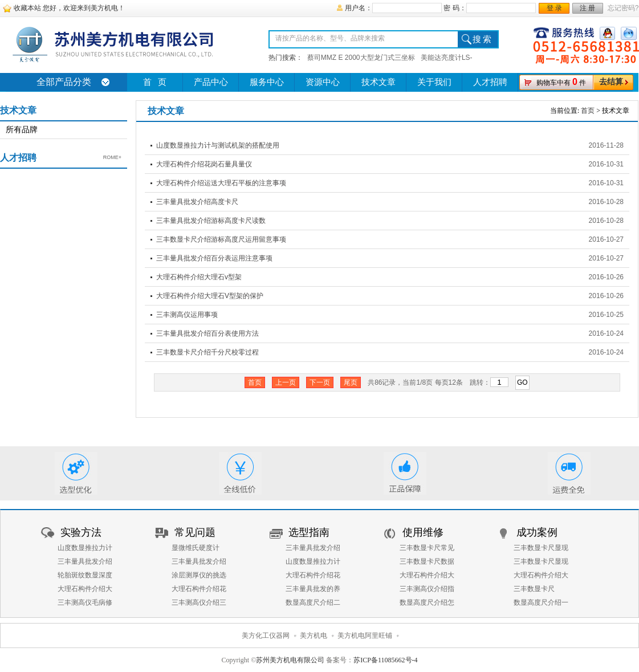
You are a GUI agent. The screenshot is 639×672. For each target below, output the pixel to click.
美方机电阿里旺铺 (365, 636)
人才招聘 (490, 82)
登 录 (554, 8)
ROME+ (112, 157)
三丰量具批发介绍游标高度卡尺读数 (211, 221)
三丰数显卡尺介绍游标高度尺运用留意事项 (221, 239)
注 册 (587, 8)
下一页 (320, 382)
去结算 (611, 82)
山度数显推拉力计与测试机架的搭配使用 (218, 145)
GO (522, 382)
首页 (588, 111)
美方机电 (314, 636)
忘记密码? (623, 8)
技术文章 (378, 82)
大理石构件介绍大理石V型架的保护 (210, 296)
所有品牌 (22, 130)
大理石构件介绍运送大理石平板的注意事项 (221, 183)
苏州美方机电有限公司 (290, 660)
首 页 (155, 82)
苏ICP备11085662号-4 (385, 660)
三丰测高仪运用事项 (187, 315)
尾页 (351, 382)
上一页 (286, 382)
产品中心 (211, 82)
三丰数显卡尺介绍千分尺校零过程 (207, 352)
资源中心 (323, 82)
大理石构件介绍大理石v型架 (199, 277)
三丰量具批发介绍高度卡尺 (197, 202)
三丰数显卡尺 (534, 589)
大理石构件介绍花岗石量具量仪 (204, 164)
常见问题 (195, 532)
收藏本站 (27, 8)
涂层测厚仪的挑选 (199, 575)
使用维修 (423, 532)
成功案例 (537, 532)
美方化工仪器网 (266, 636)
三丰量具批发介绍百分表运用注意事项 (214, 258)
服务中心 (267, 82)
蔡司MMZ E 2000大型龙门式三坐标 (361, 58)
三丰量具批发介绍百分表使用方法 (207, 333)
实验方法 (81, 532)
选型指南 (309, 532)
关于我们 (434, 82)
